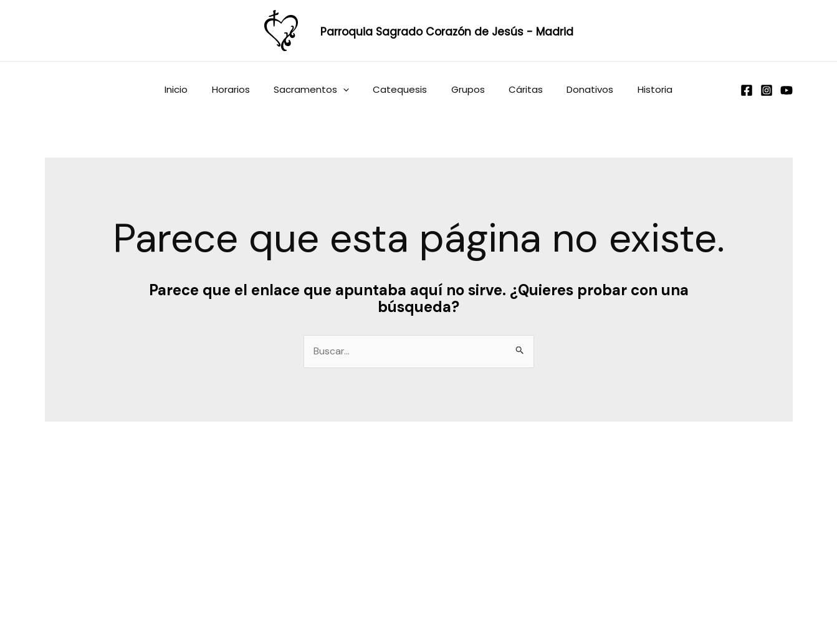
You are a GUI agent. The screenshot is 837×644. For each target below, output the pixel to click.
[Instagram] (767, 90)
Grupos (466, 89)
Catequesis (403, 89)
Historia (637, 89)
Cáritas (518, 89)
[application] (351, 90)
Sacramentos (319, 90)
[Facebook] (747, 90)
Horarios (244, 89)
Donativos (577, 89)
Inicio (195, 89)
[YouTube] (787, 90)
